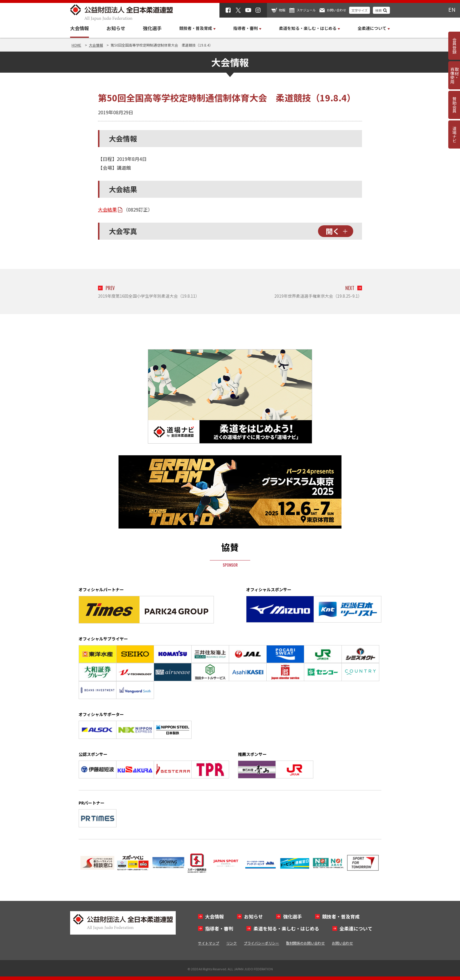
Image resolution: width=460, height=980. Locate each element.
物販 (282, 10)
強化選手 (152, 28)
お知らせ (116, 28)
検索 (378, 10)
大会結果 (107, 209)
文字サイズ (360, 10)
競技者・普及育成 (341, 916)
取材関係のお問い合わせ (305, 943)
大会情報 (80, 28)
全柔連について (356, 928)
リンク (231, 943)
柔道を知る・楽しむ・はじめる (286, 928)
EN (452, 9)
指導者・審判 (219, 928)
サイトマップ (209, 943)
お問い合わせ (336, 10)
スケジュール (306, 10)
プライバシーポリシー (261, 943)
